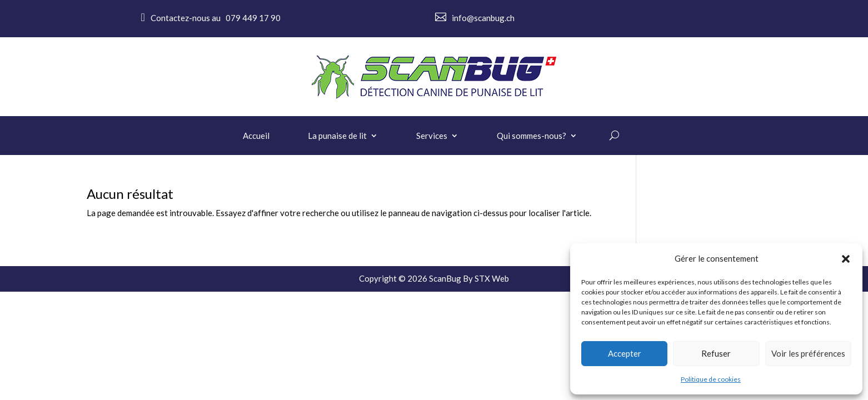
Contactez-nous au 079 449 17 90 (216, 18)
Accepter (625, 353)
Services (432, 136)
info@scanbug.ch (483, 18)
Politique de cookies (711, 379)
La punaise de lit (337, 136)
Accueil (256, 136)
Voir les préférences (808, 353)
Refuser (716, 353)
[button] (846, 259)
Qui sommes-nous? (532, 136)
